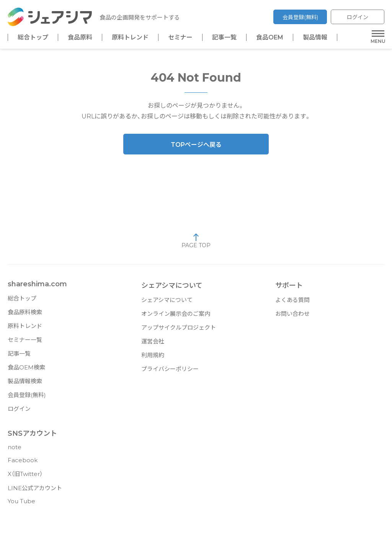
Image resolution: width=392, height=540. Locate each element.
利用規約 (153, 358)
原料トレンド (130, 38)
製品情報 (315, 38)
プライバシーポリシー (170, 372)
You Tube (21, 504)
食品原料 (80, 38)
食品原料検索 (25, 315)
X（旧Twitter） (25, 477)
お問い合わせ (292, 317)
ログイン (358, 17)
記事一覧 (224, 38)
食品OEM (270, 38)
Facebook (23, 463)
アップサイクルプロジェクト (179, 331)
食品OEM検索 (26, 370)
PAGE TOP (196, 244)
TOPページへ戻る (196, 148)
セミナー (180, 38)
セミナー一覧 (25, 343)
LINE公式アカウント (35, 491)
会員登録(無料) (300, 17)
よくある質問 (292, 303)
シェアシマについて (167, 303)
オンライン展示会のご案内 (176, 317)
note (15, 450)
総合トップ (33, 38)
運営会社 (153, 344)
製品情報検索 (25, 384)
